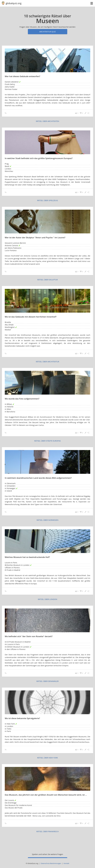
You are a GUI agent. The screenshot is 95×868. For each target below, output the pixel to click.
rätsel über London (47, 599)
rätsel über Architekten (47, 121)
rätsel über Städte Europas (48, 441)
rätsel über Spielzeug (48, 200)
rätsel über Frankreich (47, 831)
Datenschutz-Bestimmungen (51, 863)
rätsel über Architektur (47, 362)
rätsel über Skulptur (47, 280)
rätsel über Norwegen (47, 520)
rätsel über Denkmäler (48, 681)
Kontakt (66, 863)
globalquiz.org (14, 3)
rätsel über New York (47, 758)
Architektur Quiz (47, 32)
